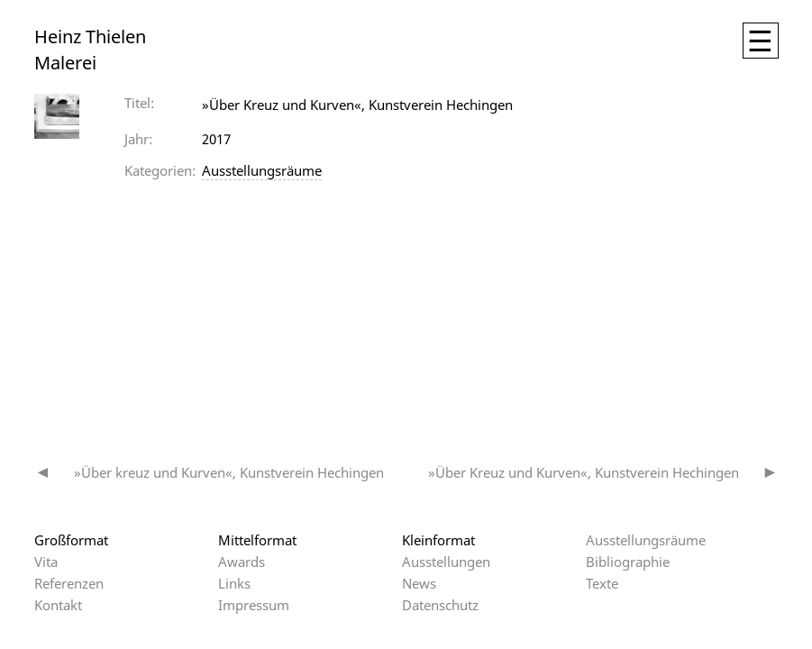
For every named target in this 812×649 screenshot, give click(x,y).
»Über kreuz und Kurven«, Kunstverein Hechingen (229, 472)
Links (234, 583)
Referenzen (69, 583)
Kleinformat (438, 540)
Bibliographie (628, 562)
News (419, 583)
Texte (602, 583)
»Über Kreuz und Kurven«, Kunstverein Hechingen (584, 472)
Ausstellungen (446, 562)
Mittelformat (257, 540)
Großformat (71, 540)
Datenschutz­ (440, 605)
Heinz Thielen (90, 37)
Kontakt (58, 605)
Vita (46, 562)
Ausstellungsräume (262, 170)
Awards (242, 562)
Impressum (254, 605)
